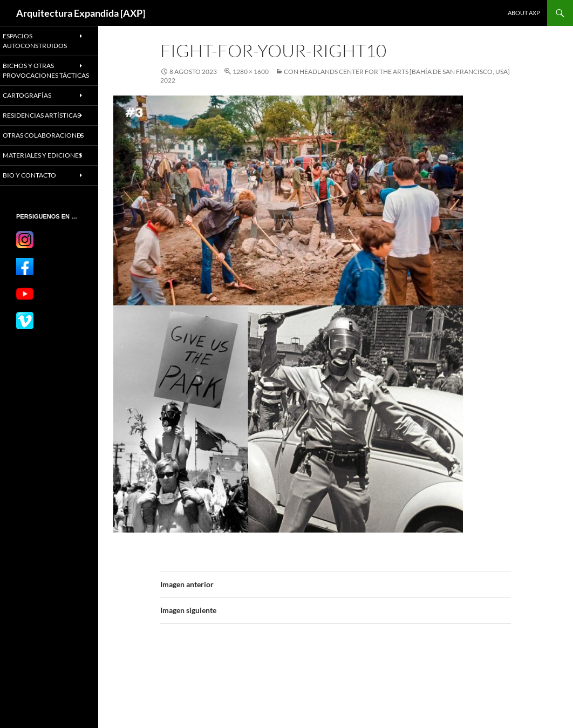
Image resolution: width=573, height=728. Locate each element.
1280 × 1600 (251, 72)
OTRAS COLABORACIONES (43, 157)
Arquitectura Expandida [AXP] (81, 13)
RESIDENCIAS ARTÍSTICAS (35, 128)
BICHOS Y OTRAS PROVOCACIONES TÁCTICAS (42, 74)
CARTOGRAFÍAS (38, 103)
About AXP (524, 13)
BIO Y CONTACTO (40, 211)
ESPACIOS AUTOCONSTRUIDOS (45, 40)
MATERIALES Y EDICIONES (36, 186)
